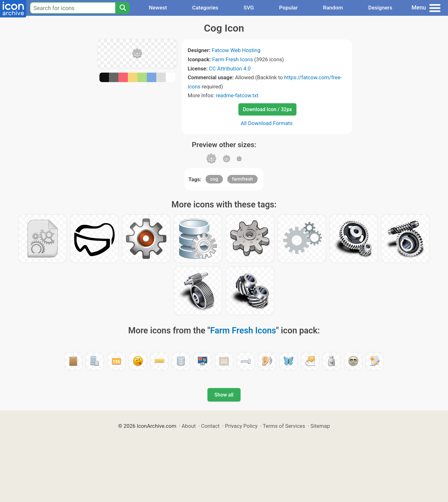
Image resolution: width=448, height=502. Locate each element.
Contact (210, 426)
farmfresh (242, 179)
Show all (224, 395)
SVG (249, 8)
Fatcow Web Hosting (236, 50)
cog (214, 179)
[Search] (122, 8)
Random (333, 8)
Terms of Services (284, 426)
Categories (205, 8)
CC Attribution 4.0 (230, 69)
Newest (158, 8)
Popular (288, 8)
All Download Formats (267, 123)
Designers (380, 8)
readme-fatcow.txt (237, 95)
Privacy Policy (241, 426)
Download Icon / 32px (267, 109)
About (189, 426)
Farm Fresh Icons (233, 59)
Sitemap (320, 426)
